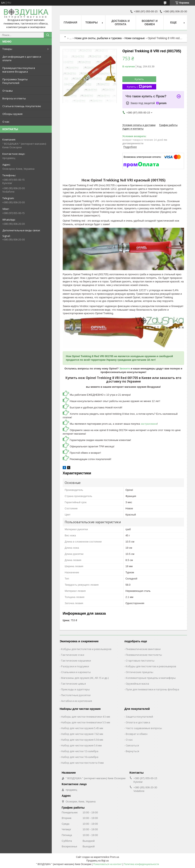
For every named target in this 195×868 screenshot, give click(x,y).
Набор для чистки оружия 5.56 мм (82, 740)
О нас (6, 122)
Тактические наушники (76, 661)
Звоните (125, 369)
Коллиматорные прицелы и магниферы (151, 678)
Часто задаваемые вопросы (144, 728)
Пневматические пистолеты (144, 655)
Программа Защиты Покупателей (15, 81)
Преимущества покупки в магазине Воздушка (19, 70)
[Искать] (48, 35)
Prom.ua (115, 857)
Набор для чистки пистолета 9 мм (82, 763)
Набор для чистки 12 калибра (80, 751)
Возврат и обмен (150, 23)
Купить (139, 79)
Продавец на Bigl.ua (97, 861)
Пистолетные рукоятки (76, 695)
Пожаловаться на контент (108, 864)
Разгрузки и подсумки (75, 666)
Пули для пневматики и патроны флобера (152, 689)
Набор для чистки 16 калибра (80, 757)
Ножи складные (135, 38)
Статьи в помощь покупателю (22, 106)
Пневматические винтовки (143, 649)
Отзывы (8, 91)
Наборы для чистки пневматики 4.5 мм (86, 717)
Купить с (139, 87)
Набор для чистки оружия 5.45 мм (82, 728)
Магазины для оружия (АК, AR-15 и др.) (85, 678)
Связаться (132, 745)
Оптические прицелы (139, 672)
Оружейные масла (137, 684)
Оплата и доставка (138, 722)
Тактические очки (73, 655)
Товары (7, 49)
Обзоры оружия (12, 114)
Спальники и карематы (76, 672)
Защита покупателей (139, 717)
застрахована (149, 424)
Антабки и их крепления (77, 701)
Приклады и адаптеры (75, 689)
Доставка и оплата (120, 23)
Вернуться (132, 751)
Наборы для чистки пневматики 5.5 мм (86, 722)
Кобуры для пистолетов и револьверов (86, 649)
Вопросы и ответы (14, 98)
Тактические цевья (73, 684)
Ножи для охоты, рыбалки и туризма (98, 38)
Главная (70, 22)
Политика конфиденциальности (141, 864)
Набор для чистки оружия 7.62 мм (82, 734)
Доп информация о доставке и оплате (22, 58)
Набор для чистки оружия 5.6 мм (81, 745)
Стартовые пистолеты (140, 661)
